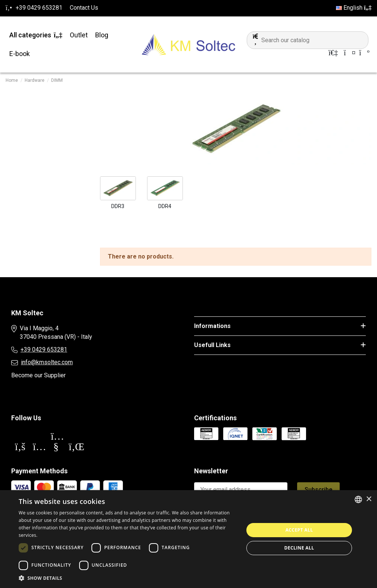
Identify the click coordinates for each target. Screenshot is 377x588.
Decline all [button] (299, 548)
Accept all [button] (299, 530)
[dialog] (188, 539)
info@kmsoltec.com (47, 362)
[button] (128, 578)
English (354, 8)
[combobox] (358, 499)
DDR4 (165, 206)
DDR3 (118, 206)
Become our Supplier (38, 375)
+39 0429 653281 (44, 349)
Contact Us (84, 8)
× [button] (369, 499)
